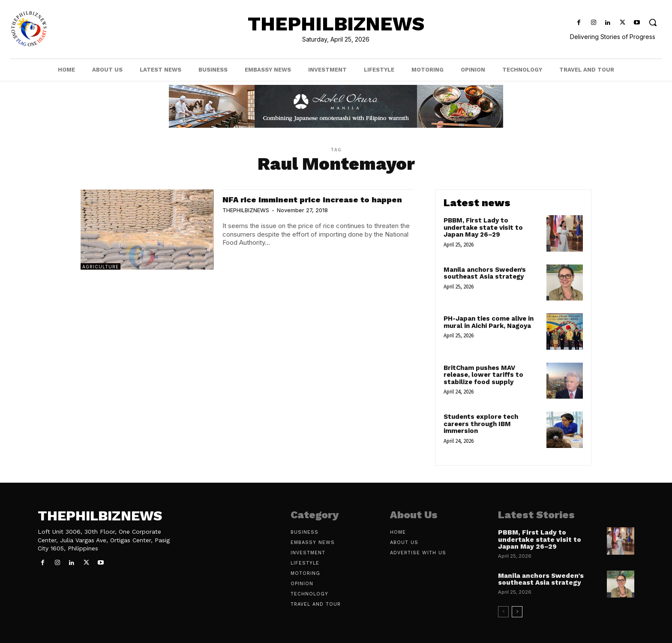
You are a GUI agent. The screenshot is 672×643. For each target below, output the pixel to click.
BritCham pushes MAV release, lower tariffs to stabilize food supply (483, 375)
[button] (653, 22)
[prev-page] (503, 612)
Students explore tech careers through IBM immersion (481, 424)
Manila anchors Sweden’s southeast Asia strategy (485, 273)
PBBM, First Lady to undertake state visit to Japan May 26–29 (483, 227)
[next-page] (517, 612)
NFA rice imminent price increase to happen (304, 204)
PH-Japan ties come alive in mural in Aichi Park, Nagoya (489, 322)
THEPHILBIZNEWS (246, 220)
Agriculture (100, 267)
